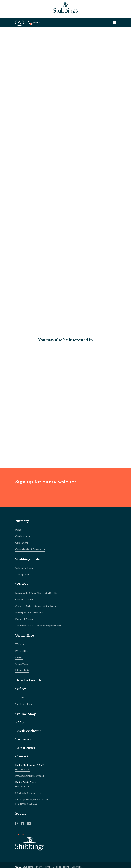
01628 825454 (23, 772)
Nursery (22, 523)
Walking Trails (22, 577)
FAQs (20, 725)
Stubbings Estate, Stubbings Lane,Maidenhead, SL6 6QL (32, 804)
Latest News (25, 750)
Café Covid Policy (24, 570)
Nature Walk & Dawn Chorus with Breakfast (37, 595)
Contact (22, 759)
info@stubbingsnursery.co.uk (30, 778)
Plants (18, 532)
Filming (19, 660)
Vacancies (24, 742)
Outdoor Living (23, 539)
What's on (24, 587)
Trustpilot (20, 837)
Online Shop (26, 716)
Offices (21, 691)
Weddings (20, 647)
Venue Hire (25, 638)
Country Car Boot (24, 602)
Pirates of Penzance (25, 621)
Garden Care (22, 545)
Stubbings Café (28, 562)
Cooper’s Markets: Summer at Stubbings (36, 608)
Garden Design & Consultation (30, 552)
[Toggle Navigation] (114, 24)
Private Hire (21, 653)
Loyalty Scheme (29, 733)
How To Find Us (29, 683)
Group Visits (22, 666)
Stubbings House (24, 706)
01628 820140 (23, 789)
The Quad (20, 700)
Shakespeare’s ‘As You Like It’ (30, 615)
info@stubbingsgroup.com (29, 795)
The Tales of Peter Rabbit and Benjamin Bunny (38, 628)
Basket (34, 25)
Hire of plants (22, 673)
